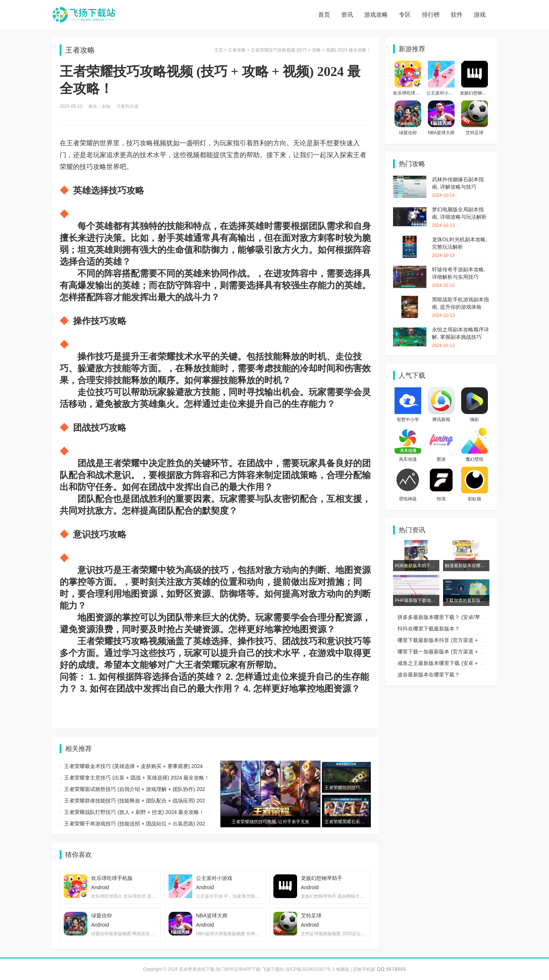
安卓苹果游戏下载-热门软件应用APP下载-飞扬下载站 (84, 15)
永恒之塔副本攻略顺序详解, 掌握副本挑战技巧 (461, 338)
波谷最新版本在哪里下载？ (429, 675)
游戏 (480, 15)
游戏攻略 (376, 15)
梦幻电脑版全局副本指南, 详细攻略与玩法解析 (461, 218)
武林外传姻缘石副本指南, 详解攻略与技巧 (461, 188)
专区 (405, 15)
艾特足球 (475, 133)
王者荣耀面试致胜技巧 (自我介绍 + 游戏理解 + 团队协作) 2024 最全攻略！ (150, 789)
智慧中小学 (408, 420)
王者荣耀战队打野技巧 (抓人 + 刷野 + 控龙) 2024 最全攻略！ (134, 812)
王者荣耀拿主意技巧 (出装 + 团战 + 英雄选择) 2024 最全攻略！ (137, 778)
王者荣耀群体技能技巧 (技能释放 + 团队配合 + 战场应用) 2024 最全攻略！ (150, 801)
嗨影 (475, 420)
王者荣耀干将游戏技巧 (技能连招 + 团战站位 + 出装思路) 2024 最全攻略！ (150, 824)
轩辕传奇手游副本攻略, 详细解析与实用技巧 (461, 278)
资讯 (347, 15)
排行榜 (431, 15)
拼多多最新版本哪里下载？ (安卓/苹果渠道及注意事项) (460, 617)
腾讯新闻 (441, 420)
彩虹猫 (475, 499)
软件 (457, 15)
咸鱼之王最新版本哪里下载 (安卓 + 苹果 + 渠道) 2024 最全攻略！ (473, 663)
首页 (324, 15)
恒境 (441, 499)
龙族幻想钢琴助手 (478, 93)
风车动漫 (408, 459)
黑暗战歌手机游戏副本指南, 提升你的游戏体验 (461, 308)
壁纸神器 (408, 499)
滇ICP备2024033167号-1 (310, 969)
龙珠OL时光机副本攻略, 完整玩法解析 (461, 248)
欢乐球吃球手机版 (411, 93)
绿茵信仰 (408, 133)
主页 (219, 50)
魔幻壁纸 (475, 459)
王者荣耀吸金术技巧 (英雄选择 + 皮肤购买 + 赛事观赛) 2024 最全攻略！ (147, 766)
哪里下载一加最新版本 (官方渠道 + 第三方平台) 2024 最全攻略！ (472, 652)
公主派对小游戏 (442, 93)
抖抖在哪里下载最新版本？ (429, 629)
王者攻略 (237, 50)
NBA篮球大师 (441, 133)
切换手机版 (364, 969)
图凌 (441, 459)
